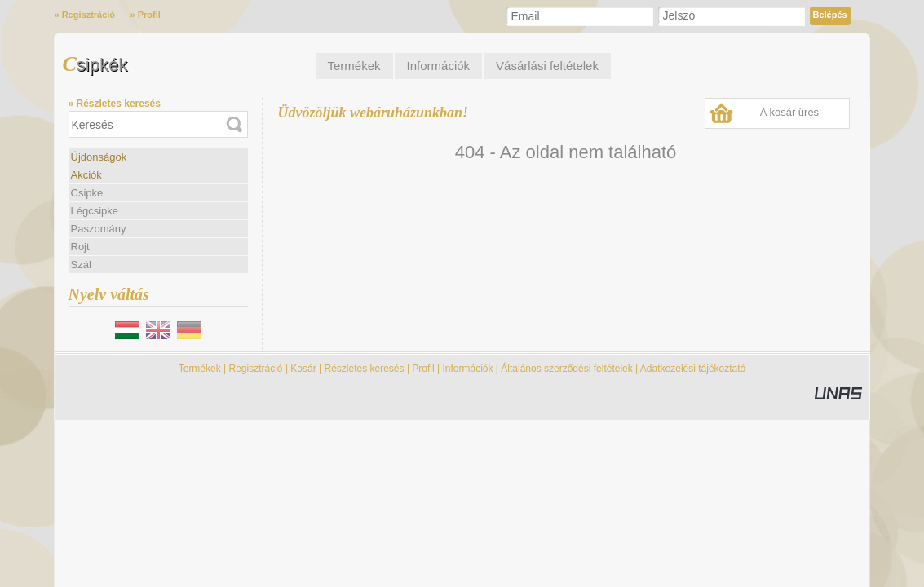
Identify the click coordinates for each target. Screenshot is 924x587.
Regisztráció (256, 369)
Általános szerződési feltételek (566, 369)
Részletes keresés (365, 369)
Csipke (87, 193)
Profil (423, 369)
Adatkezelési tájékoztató (693, 369)
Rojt (80, 247)
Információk (467, 369)
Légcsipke (95, 211)
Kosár (303, 369)
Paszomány (99, 229)
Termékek (200, 369)
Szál (81, 265)
